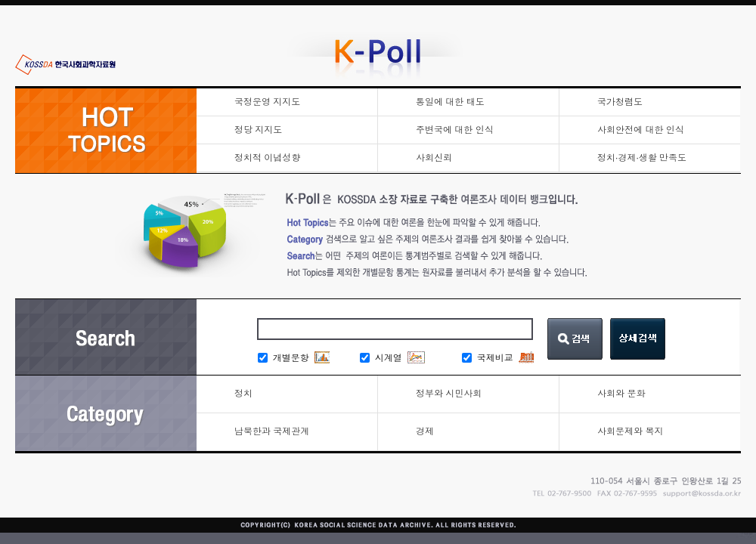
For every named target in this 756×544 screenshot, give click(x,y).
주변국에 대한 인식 (455, 130)
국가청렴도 (620, 102)
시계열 (381, 358)
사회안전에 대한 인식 (641, 130)
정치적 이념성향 (267, 158)
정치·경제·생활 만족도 (642, 158)
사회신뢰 (434, 158)
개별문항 (283, 358)
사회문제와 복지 (630, 431)
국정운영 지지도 (267, 102)
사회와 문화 (621, 394)
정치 (243, 394)
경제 (425, 431)
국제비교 (488, 358)
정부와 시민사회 (449, 394)
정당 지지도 (258, 130)
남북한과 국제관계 (272, 431)
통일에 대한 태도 (450, 102)
